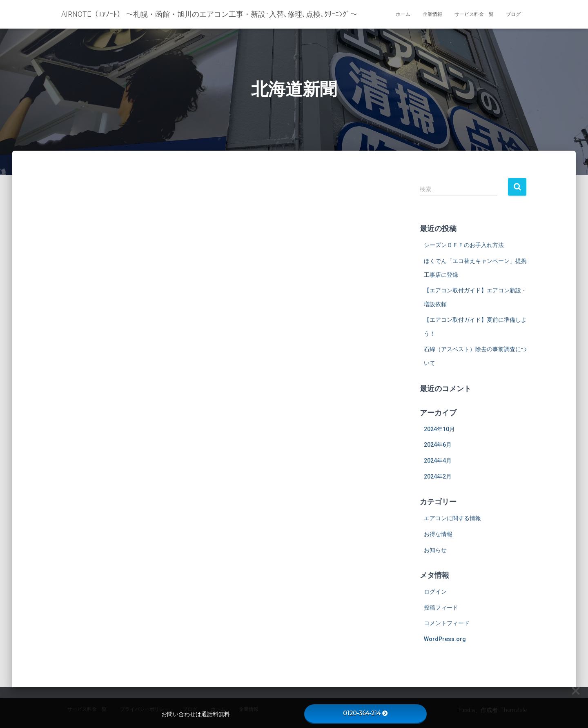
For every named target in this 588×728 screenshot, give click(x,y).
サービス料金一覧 (474, 14)
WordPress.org (445, 639)
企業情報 (432, 14)
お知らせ (435, 550)
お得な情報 (438, 534)
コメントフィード (447, 623)
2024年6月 (438, 445)
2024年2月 (438, 476)
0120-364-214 (365, 713)
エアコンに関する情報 (452, 518)
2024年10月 (439, 429)
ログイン (435, 592)
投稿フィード (441, 608)
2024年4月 (438, 461)
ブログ (513, 14)
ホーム (403, 14)
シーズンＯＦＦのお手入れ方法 (464, 245)
